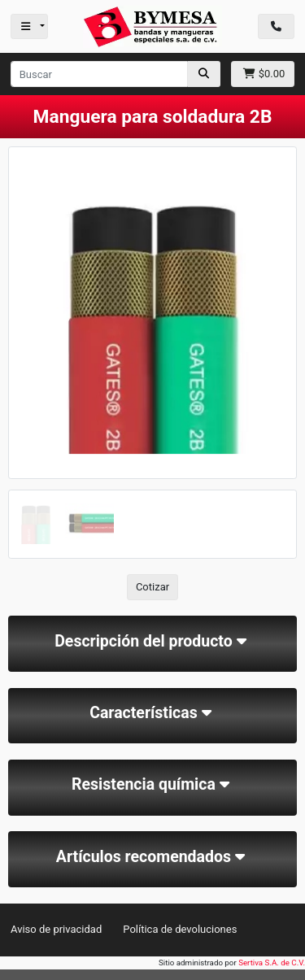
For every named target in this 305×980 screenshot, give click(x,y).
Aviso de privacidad (56, 929)
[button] (30, 353)
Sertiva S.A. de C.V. (272, 963)
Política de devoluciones (180, 929)
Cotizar (152, 587)
